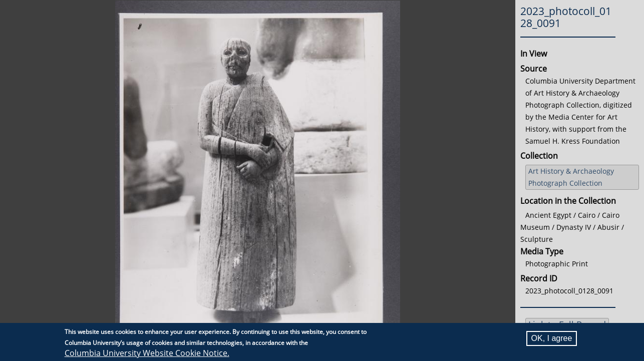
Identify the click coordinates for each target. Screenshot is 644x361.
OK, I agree (552, 338)
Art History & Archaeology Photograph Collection (571, 177)
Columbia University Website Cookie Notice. (147, 353)
